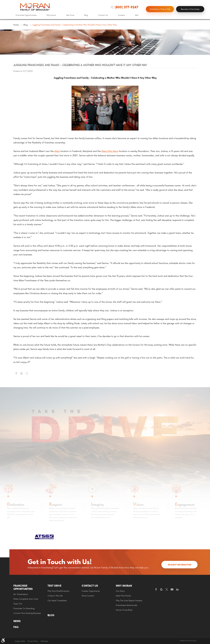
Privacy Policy (33, 641)
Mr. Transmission (21, 594)
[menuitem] (26, 15)
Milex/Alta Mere (110, 151)
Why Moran (51, 15)
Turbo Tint (18, 604)
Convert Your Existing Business (27, 613)
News (17, 621)
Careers (121, 15)
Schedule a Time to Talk (160, 9)
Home (16, 25)
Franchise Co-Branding (24, 608)
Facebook (16, 373)
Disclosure (44, 641)
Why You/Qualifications (58, 591)
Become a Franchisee (190, 9)
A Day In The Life (55, 596)
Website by (188, 641)
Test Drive (70, 15)
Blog (86, 15)
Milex (57, 151)
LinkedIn (177, 590)
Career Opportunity (91, 591)
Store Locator (88, 596)
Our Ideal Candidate (57, 601)
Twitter (27, 373)
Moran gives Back (124, 610)
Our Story (120, 591)
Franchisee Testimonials (126, 605)
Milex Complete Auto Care (26, 599)
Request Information (180, 565)
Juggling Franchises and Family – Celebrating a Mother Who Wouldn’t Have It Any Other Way (74, 25)
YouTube (172, 590)
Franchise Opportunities (26, 15)
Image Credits (20, 641)
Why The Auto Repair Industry (129, 601)
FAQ (137, 15)
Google (161, 590)
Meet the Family (123, 596)
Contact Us (103, 15)
